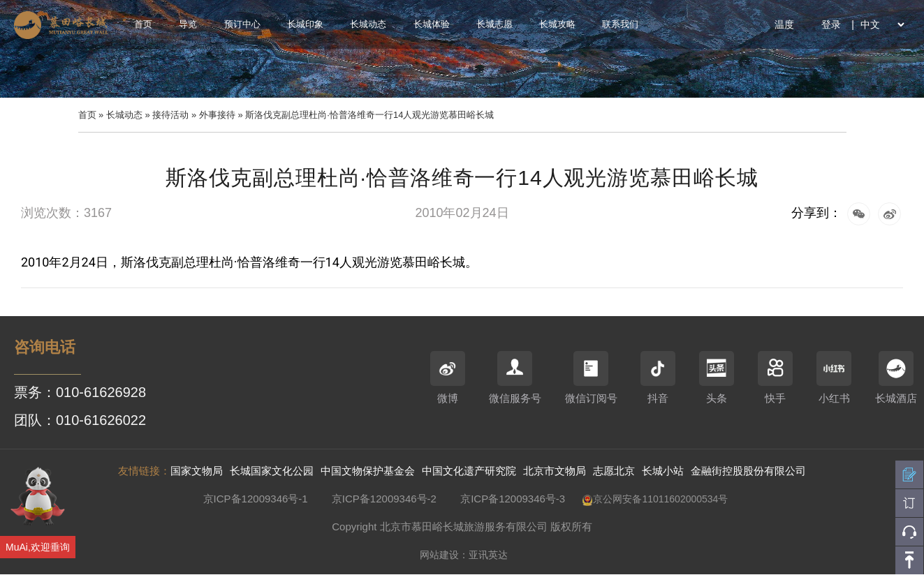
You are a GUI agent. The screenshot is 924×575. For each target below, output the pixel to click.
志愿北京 (614, 471)
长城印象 (305, 24)
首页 (143, 24)
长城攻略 (557, 24)
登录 (831, 24)
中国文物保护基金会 (368, 471)
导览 (188, 24)
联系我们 (620, 24)
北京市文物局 (555, 471)
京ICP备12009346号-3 (513, 499)
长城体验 (432, 24)
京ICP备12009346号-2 (384, 499)
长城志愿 (494, 24)
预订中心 (242, 24)
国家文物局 (197, 471)
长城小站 (663, 471)
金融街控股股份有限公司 (748, 471)
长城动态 (368, 24)
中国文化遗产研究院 (469, 471)
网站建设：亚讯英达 (464, 555)
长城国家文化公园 (272, 471)
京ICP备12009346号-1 (256, 499)
